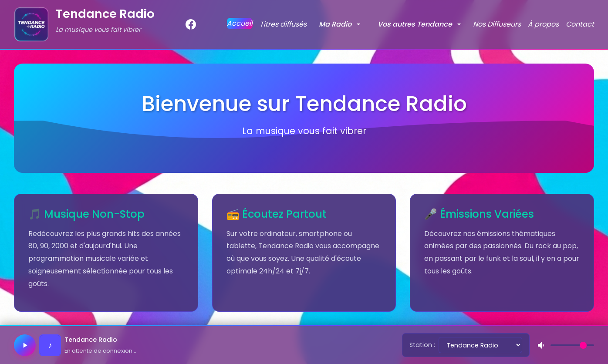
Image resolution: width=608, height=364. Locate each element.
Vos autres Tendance (415, 24)
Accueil (240, 23)
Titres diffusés (283, 24)
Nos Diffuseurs (497, 24)
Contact (580, 24)
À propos (543, 24)
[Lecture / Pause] (25, 345)
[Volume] (572, 345)
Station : (422, 345)
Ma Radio (335, 24)
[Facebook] (191, 24)
